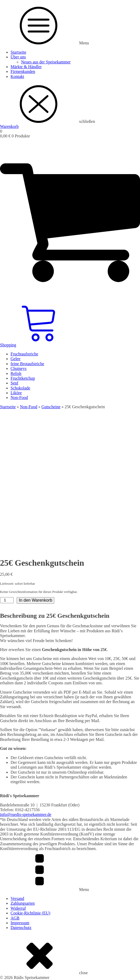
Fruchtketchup (23, 378)
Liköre (16, 393)
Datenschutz (21, 928)
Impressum (20, 923)
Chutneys (18, 368)
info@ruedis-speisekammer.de (26, 814)
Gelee (15, 359)
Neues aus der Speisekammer (46, 62)
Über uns (18, 57)
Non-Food (19, 398)
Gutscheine (51, 407)
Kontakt (17, 76)
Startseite (18, 52)
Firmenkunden (23, 71)
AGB (15, 918)
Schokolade (20, 388)
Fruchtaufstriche (24, 354)
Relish (16, 373)
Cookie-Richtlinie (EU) (30, 913)
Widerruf (18, 908)
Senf (14, 383)
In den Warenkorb (35, 600)
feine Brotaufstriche (27, 364)
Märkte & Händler (26, 67)
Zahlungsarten (23, 903)
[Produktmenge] (7, 600)
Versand (17, 898)
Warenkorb (9, 126)
